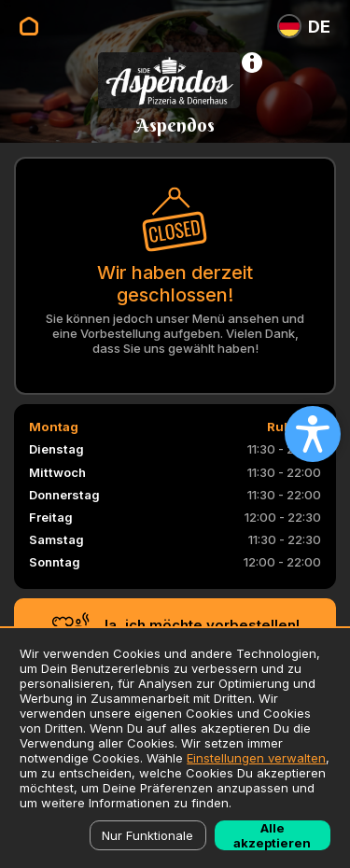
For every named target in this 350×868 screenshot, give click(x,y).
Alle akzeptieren (272, 835)
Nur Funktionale (147, 835)
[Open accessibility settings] (313, 434)
